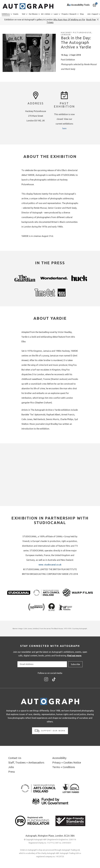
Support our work (50, 731)
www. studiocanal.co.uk (50, 565)
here (64, 128)
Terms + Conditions (64, 767)
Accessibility (59, 758)
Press (12, 772)
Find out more (74, 656)
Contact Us (15, 758)
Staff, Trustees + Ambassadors (26, 763)
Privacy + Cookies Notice (67, 763)
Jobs (11, 767)
